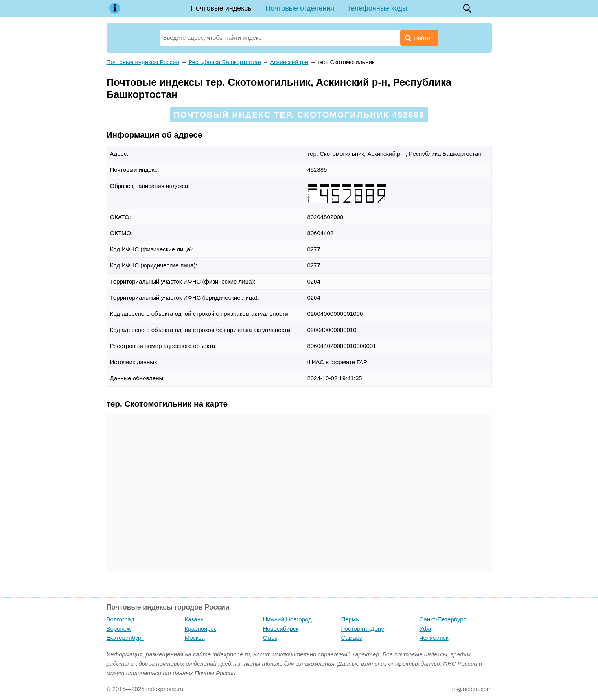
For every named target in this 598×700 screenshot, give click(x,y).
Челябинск (434, 638)
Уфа (425, 629)
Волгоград (121, 619)
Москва (195, 638)
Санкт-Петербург (443, 619)
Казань (194, 619)
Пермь (350, 619)
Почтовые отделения (300, 8)
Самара (352, 638)
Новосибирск (281, 629)
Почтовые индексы (222, 8)
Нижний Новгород (287, 619)
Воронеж (119, 629)
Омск (270, 638)
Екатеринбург (125, 638)
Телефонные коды (377, 8)
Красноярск (201, 629)
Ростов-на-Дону (363, 629)
